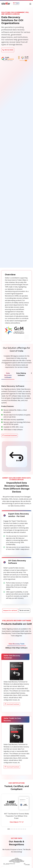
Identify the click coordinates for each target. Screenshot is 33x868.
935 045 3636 (8, 50)
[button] (9, 829)
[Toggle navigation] (30, 4)
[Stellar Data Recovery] (6, 3)
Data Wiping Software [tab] (21, 374)
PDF (16, 822)
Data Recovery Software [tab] (8, 375)
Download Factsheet (10, 435)
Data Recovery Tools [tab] (17, 644)
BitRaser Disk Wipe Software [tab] (16, 648)
